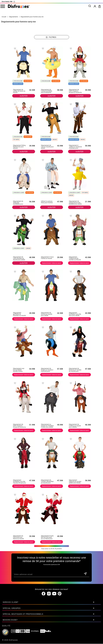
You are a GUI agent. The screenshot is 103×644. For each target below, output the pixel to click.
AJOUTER (24, 96)
